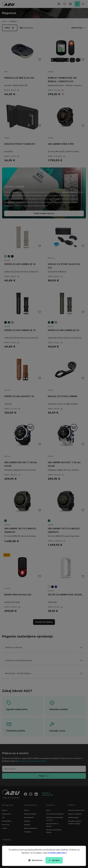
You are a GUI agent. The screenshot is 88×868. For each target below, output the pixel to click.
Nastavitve (35, 860)
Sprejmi (54, 860)
